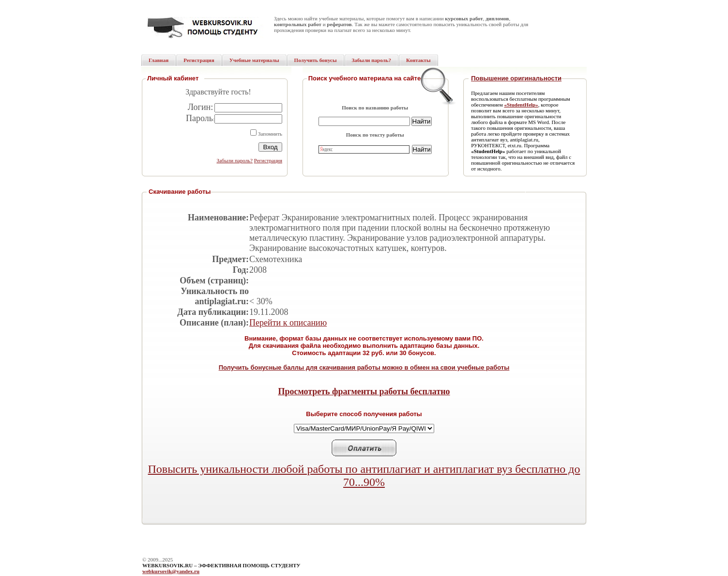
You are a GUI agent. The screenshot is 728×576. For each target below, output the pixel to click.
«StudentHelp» (521, 105)
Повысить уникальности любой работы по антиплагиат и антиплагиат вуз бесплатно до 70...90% (364, 475)
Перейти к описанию (288, 323)
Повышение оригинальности (516, 78)
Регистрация (268, 160)
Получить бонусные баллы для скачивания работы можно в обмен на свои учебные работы (364, 367)
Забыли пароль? (235, 160)
